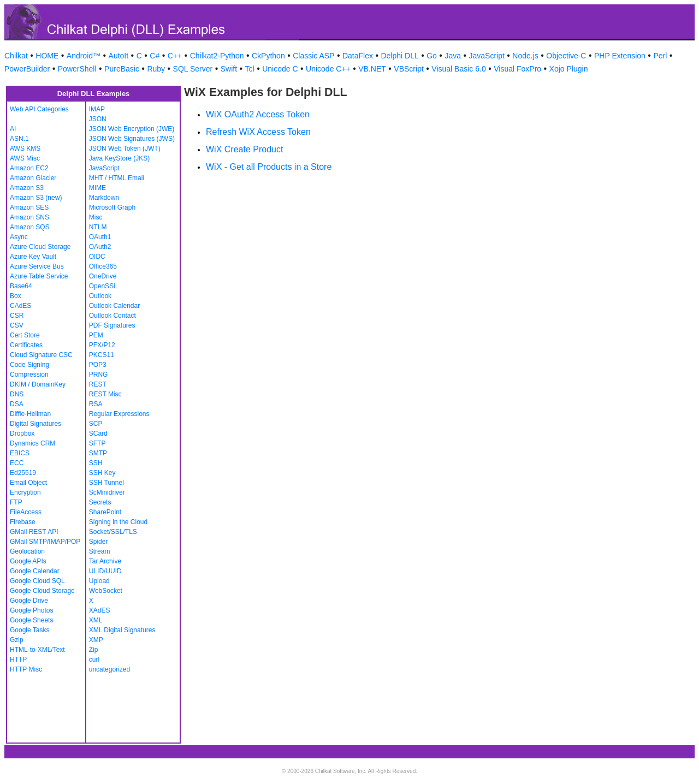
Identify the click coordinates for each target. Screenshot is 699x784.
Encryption (25, 492)
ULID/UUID (105, 571)
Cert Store (25, 335)
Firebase (23, 522)
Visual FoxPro (517, 69)
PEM (96, 335)
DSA (17, 404)
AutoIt (119, 56)
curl (94, 660)
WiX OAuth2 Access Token (258, 114)
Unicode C (280, 69)
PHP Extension (620, 56)
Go (432, 56)
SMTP (98, 453)
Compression (29, 375)
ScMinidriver (107, 492)
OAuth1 (100, 237)
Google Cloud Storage (42, 591)
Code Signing (29, 365)
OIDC (97, 257)
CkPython (268, 56)
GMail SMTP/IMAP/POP (45, 542)
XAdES (100, 610)
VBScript (408, 69)
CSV (17, 325)
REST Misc (105, 394)
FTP (16, 502)
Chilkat (16, 56)
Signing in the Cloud (118, 522)
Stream (100, 551)
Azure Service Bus (37, 266)
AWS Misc (25, 158)
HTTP (18, 660)
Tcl (250, 69)
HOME (47, 56)
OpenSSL (103, 286)
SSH (96, 463)
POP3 (98, 365)
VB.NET (372, 69)
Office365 (103, 266)
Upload (99, 581)
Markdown (104, 198)
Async (19, 237)
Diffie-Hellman (30, 414)
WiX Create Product (244, 149)
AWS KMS (25, 149)
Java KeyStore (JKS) (119, 158)
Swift (229, 69)
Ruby (156, 69)
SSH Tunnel (106, 483)
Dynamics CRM (32, 443)
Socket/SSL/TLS (113, 532)
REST (98, 384)
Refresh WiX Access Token (258, 132)
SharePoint (105, 512)
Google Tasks (30, 630)
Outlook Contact (112, 316)
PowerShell (77, 69)
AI (13, 129)
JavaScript (487, 56)
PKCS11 (102, 355)
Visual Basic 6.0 (458, 69)
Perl (660, 56)
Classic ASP (313, 56)
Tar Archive (105, 561)
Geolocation (27, 551)
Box (16, 296)
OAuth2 (100, 247)
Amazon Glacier (33, 178)
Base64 (21, 286)
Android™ (84, 56)
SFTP (97, 443)
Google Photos (31, 610)
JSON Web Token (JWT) (125, 149)
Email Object (28, 483)
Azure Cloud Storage (40, 247)
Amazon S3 (27, 188)
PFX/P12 (102, 345)
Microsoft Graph (112, 207)
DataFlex (358, 56)
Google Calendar (35, 571)
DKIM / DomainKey (38, 384)
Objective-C (566, 56)
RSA (96, 404)
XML (96, 620)
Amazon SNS (29, 217)
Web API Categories (39, 109)
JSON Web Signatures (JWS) (132, 139)
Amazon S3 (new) (36, 198)
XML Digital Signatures (122, 630)
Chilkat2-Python (217, 56)
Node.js (525, 56)
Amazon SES (29, 207)
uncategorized (109, 669)
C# (155, 56)
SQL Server (193, 69)
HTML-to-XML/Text (37, 650)
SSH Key (102, 473)
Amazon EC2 (29, 168)
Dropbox (22, 433)
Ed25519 (23, 473)
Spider (99, 542)
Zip (94, 650)
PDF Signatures (112, 325)
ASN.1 (19, 139)
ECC (17, 463)
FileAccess (26, 512)
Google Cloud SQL (37, 581)
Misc (96, 217)
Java (453, 56)
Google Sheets (31, 620)
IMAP (97, 109)
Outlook (100, 296)
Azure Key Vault (33, 257)
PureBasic (122, 69)
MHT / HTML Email (117, 178)
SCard (98, 433)
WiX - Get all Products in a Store (269, 167)
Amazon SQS (30, 227)
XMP (96, 640)
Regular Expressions (119, 414)
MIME (97, 188)
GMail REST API (34, 532)
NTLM (98, 227)
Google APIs (28, 561)
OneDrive (103, 276)
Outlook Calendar (114, 306)
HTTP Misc (26, 669)
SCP (96, 424)
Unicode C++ (328, 69)
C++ (175, 56)
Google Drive (29, 601)
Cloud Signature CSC (41, 355)
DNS (17, 394)
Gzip (17, 640)
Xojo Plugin (569, 69)
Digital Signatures (35, 424)
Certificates (26, 345)
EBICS (20, 453)
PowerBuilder (27, 69)
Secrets (100, 502)
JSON (98, 119)
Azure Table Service (39, 276)
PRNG (99, 375)
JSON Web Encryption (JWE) (132, 129)
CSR (17, 316)
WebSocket (106, 591)
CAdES (20, 306)
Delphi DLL (399, 56)
